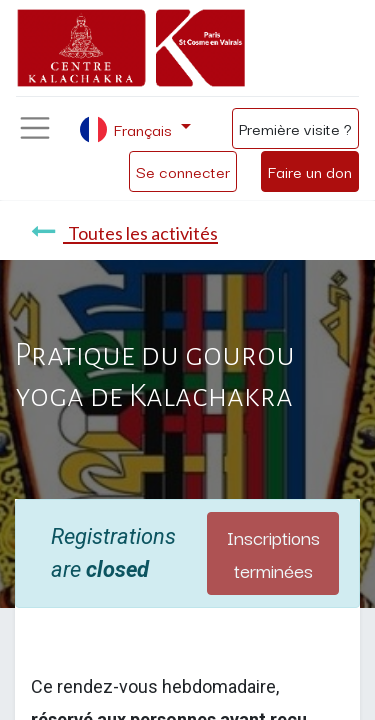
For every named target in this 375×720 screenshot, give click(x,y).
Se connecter (183, 171)
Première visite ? (295, 128)
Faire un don (310, 171)
